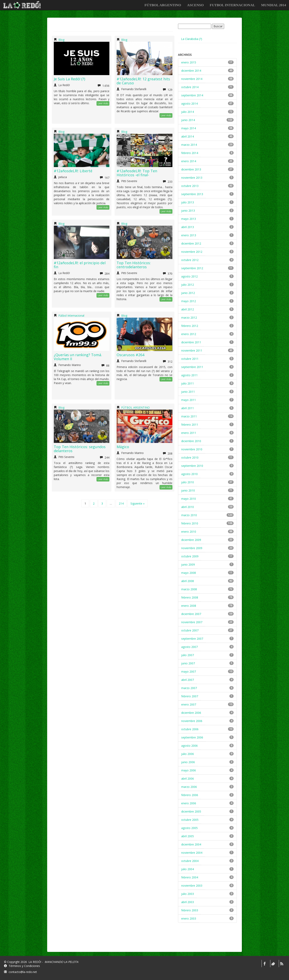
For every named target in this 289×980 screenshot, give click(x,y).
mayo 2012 (189, 301)
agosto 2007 (189, 647)
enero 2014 (189, 161)
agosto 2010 (189, 474)
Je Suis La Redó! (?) (69, 79)
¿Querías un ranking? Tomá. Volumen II (78, 357)
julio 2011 (188, 383)
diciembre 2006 (191, 713)
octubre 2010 (190, 457)
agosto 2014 (189, 104)
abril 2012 (188, 309)
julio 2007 (188, 655)
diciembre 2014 (191, 71)
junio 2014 (188, 120)
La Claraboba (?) (192, 39)
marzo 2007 (189, 688)
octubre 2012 (190, 260)
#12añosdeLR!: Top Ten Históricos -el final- (137, 173)
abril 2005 (188, 836)
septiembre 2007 (192, 639)
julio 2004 (188, 869)
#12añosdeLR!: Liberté (73, 171)
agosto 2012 (189, 276)
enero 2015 (189, 62)
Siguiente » (137, 503)
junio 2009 (188, 564)
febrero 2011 (190, 425)
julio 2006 (188, 754)
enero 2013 (189, 235)
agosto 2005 (189, 828)
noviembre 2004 (192, 853)
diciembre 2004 (191, 844)
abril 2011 (188, 408)
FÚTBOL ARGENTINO (163, 5)
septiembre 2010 (192, 466)
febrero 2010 (190, 523)
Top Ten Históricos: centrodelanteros (134, 265)
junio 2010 (188, 490)
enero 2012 (189, 334)
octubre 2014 (190, 87)
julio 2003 (188, 894)
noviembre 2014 (192, 79)
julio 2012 (188, 285)
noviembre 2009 (192, 548)
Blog (61, 40)
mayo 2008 (189, 573)
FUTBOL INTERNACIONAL (232, 5)
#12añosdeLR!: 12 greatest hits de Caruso (143, 81)
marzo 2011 (189, 416)
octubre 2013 (190, 186)
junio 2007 (188, 663)
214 (121, 503)
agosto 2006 (189, 746)
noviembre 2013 (192, 178)
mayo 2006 (189, 770)
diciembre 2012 (191, 243)
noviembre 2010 (192, 449)
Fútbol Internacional (71, 316)
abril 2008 (188, 581)
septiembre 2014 (192, 95)
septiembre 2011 (192, 367)
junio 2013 (188, 211)
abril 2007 (188, 680)
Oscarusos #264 (130, 355)
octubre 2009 (190, 556)
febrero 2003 (190, 910)
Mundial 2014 (274, 5)
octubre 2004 (190, 861)
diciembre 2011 (191, 342)
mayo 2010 (189, 499)
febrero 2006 (190, 795)
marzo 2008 (189, 589)
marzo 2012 (189, 318)
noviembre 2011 (192, 350)
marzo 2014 (189, 145)
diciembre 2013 (191, 169)
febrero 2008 (190, 597)
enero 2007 (189, 704)
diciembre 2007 (191, 614)
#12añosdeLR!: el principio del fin (80, 265)
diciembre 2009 (191, 540)
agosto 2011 (189, 375)
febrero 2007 (190, 696)
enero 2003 (189, 918)
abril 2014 (188, 136)
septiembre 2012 (192, 268)
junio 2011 (188, 392)
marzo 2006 (189, 787)
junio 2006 (188, 762)
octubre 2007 (190, 630)
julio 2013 (188, 202)
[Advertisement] (208, 941)
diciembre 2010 (191, 441)
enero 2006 (189, 803)
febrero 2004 (190, 877)
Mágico (123, 447)
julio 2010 (188, 482)
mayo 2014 (189, 128)
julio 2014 (188, 112)
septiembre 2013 (192, 194)
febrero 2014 (190, 153)
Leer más (103, 103)
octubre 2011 (190, 359)
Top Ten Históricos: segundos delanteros (80, 449)
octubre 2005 (190, 820)
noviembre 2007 (192, 622)
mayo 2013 (189, 219)
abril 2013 (188, 227)
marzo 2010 (189, 515)
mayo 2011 (189, 400)
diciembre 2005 (191, 811)
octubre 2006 (190, 729)
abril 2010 (188, 507)
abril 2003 (188, 902)
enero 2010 (189, 532)
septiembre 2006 (192, 737)
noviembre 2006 (192, 721)
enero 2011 (189, 433)
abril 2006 (188, 779)
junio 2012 (188, 293)
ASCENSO (195, 5)
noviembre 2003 (192, 886)
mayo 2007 (189, 672)
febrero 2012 (190, 326)
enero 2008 (189, 606)
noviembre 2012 (192, 252)
